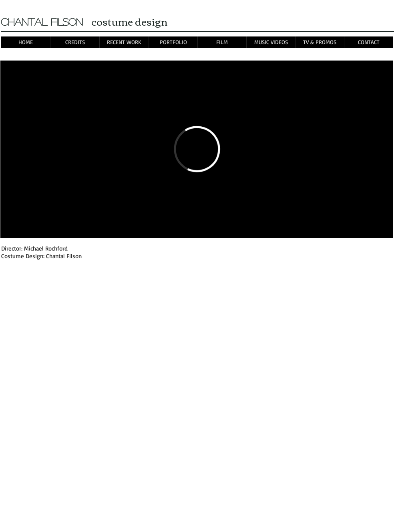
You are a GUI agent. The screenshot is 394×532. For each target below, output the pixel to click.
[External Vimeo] (197, 149)
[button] (173, 42)
